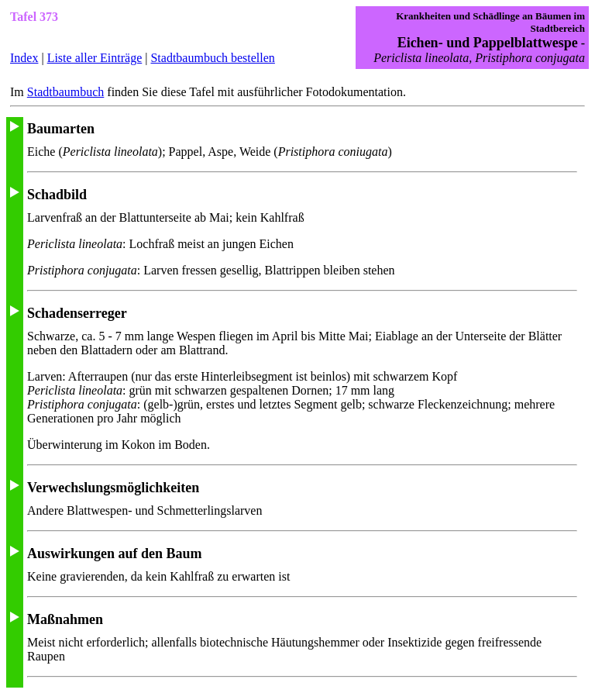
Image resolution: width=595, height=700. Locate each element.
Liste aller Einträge (95, 58)
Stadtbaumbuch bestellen (212, 58)
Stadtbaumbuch (66, 92)
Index (24, 58)
